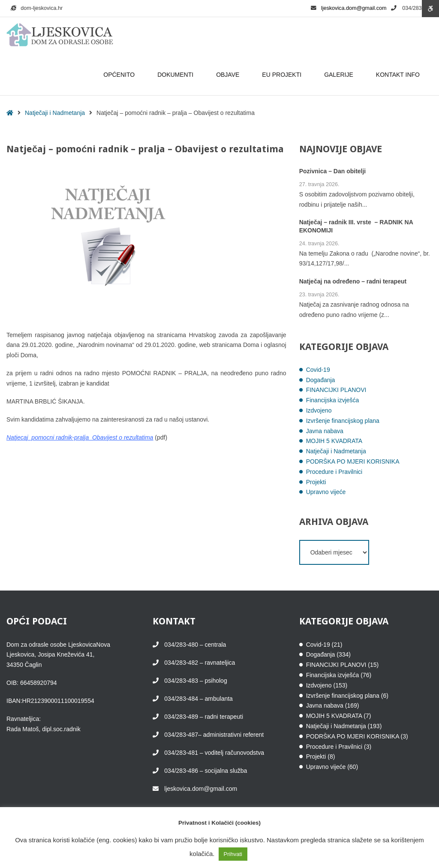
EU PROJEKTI (283, 75)
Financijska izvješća (333, 400)
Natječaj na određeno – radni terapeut (353, 282)
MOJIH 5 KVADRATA (334, 441)
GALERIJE (340, 75)
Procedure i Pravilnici (334, 472)
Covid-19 (318, 370)
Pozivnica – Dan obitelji (333, 171)
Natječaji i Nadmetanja (55, 113)
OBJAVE (229, 75)
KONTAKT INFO (399, 75)
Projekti (316, 482)
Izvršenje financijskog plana (343, 421)
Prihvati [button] (233, 854)
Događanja (321, 380)
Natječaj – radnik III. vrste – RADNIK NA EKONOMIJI (356, 226)
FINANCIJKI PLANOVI (336, 390)
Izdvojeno (319, 410)
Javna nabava (325, 431)
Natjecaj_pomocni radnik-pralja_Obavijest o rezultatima (80, 437)
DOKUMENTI (177, 75)
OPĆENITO (120, 75)
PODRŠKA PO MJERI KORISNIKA (353, 461)
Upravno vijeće (326, 492)
